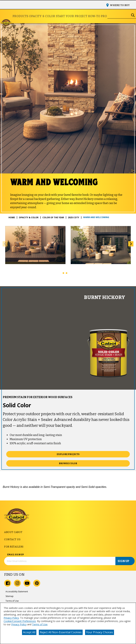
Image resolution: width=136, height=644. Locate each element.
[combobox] (119, 15)
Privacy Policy (11, 618)
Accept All (29, 632)
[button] (131, 244)
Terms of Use (40, 624)
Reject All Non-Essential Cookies (61, 632)
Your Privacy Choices (100, 632)
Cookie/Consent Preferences (20, 621)
